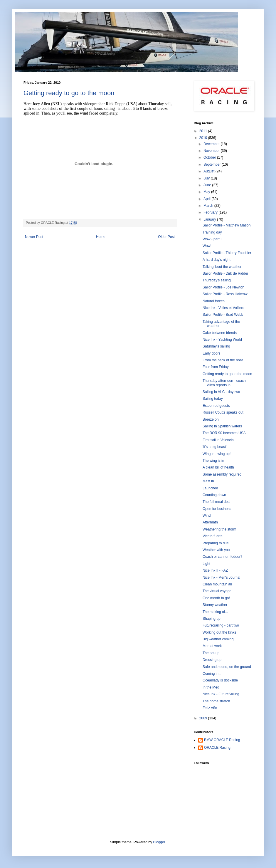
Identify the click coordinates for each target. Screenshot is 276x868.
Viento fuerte (213, 536)
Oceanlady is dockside (220, 680)
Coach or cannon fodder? (222, 557)
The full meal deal (217, 502)
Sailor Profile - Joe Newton (223, 287)
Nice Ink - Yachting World (222, 340)
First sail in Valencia (218, 440)
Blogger (159, 842)
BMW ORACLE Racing (222, 740)
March (209, 206)
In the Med (211, 687)
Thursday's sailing (217, 280)
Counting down (214, 495)
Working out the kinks (219, 632)
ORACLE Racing (217, 748)
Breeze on (211, 419)
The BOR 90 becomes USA (224, 433)
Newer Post (34, 237)
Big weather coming (218, 639)
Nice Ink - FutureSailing (221, 694)
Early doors (212, 353)
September (213, 164)
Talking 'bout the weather (222, 267)
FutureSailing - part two (221, 625)
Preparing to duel (216, 543)
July (207, 178)
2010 (204, 138)
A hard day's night (217, 260)
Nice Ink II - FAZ (215, 570)
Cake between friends (220, 333)
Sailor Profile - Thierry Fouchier (227, 253)
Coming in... (212, 674)
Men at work (212, 646)
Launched (210, 488)
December (212, 144)
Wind (207, 516)
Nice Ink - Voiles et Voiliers (223, 308)
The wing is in (213, 461)
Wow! (207, 246)
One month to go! (216, 598)
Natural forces (214, 301)
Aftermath (210, 522)
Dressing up (212, 660)
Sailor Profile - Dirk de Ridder (225, 273)
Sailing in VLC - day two (221, 392)
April (207, 199)
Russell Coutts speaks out (223, 412)
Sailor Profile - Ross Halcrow (225, 294)
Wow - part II (213, 239)
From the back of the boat (223, 360)
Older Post (166, 237)
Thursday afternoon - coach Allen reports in (224, 383)
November (212, 151)
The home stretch (216, 701)
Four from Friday (216, 367)
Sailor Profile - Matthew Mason (227, 225)
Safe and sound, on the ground (227, 667)
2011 (204, 131)
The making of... (215, 612)
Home (101, 237)
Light (206, 564)
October (210, 157)
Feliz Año (210, 708)
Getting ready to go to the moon (69, 93)
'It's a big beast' (215, 447)
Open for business (217, 509)
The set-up (211, 653)
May (207, 192)
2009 (204, 718)
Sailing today (213, 399)
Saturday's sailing (216, 346)
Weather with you (216, 550)
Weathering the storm (219, 529)
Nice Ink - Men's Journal (221, 577)
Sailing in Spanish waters (222, 426)
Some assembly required (222, 474)
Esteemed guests (216, 406)
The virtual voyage (217, 591)
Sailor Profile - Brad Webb (223, 315)
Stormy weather (215, 605)
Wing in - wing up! (217, 454)
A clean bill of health (218, 467)
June (208, 185)
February (211, 212)
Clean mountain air (217, 584)
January (210, 219)
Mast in (208, 481)
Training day (212, 232)
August (209, 171)
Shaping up (212, 619)
